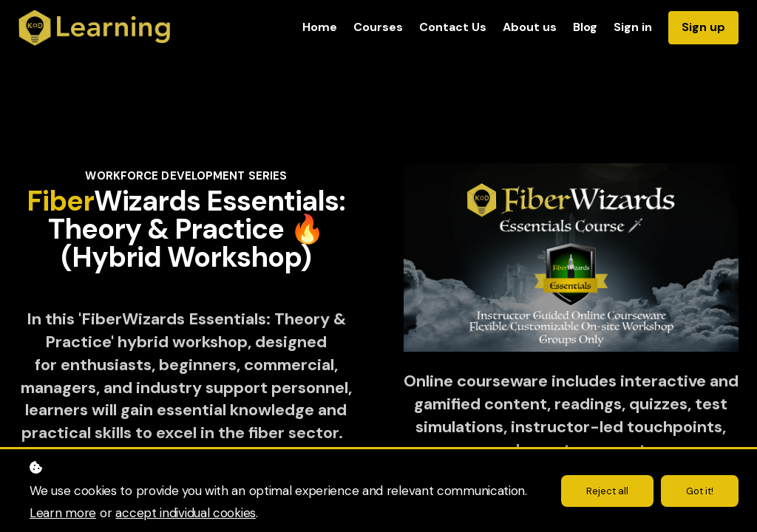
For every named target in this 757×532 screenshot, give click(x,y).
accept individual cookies (186, 513)
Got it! (698, 491)
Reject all (603, 491)
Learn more (63, 513)
